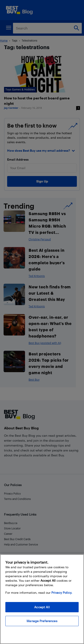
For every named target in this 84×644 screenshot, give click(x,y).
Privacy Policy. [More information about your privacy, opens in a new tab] (62, 593)
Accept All (42, 607)
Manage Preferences (42, 621)
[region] (42, 599)
